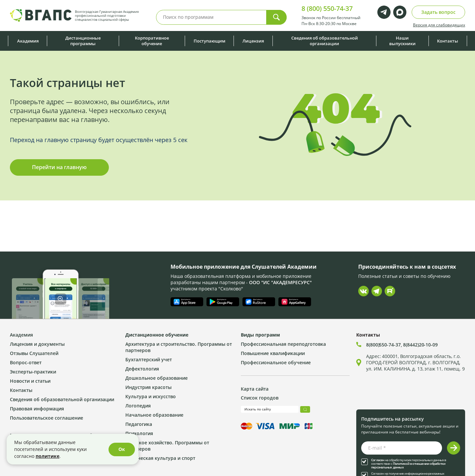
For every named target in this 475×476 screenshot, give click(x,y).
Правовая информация (37, 409)
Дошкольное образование (157, 378)
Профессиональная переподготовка (283, 344)
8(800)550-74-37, (385, 345)
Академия (28, 41)
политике (47, 456)
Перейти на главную (59, 167)
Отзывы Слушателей (34, 353)
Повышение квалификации (273, 353)
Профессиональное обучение (276, 362)
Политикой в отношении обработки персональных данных (408, 465)
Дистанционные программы (83, 41)
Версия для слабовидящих (439, 25)
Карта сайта (255, 389)
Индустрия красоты (148, 387)
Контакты (448, 41)
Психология (139, 433)
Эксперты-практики (33, 372)
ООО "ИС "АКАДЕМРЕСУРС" (280, 282)
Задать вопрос (438, 12)
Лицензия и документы (37, 344)
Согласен (378, 460)
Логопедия (138, 406)
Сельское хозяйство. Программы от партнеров (167, 446)
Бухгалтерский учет (149, 359)
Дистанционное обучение (157, 335)
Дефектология (142, 369)
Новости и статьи (30, 381)
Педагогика (139, 424)
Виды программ (260, 335)
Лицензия (253, 41)
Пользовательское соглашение (47, 418)
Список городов (260, 398)
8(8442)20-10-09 (420, 345)
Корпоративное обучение (152, 41)
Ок (122, 449)
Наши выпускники (402, 41)
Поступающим (209, 41)
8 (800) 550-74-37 (327, 8)
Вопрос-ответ (26, 362)
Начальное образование (154, 415)
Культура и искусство (151, 396)
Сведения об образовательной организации (325, 41)
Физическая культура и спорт (160, 458)
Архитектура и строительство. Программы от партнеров (179, 347)
